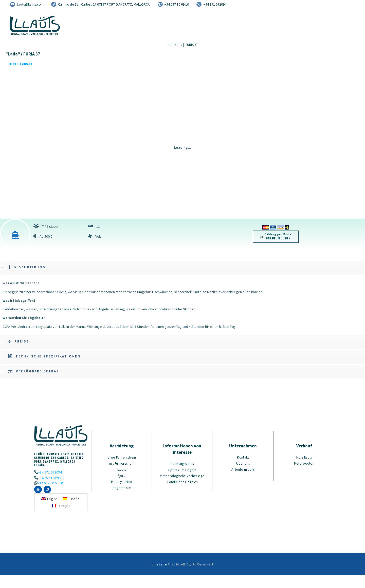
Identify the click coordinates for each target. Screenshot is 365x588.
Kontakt (243, 457)
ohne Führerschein (122, 457)
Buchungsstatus (182, 463)
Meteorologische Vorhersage (182, 476)
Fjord (122, 475)
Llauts (122, 469)
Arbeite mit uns (243, 469)
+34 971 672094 (50, 472)
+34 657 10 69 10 (50, 478)
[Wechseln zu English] (49, 500)
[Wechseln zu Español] (72, 500)
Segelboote (122, 488)
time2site (159, 566)
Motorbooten (304, 463)
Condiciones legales (182, 482)
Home (172, 45)
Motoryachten (122, 481)
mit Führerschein (122, 463)
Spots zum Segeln (182, 470)
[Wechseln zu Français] (61, 507)
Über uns (243, 463)
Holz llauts (304, 457)
